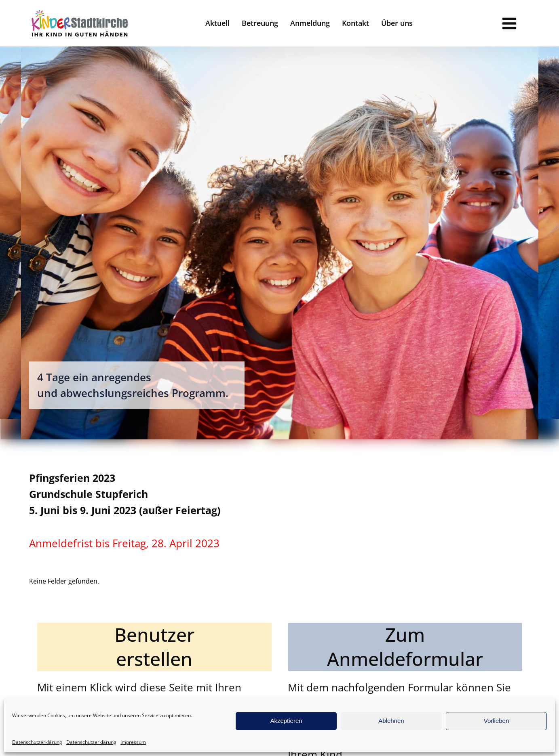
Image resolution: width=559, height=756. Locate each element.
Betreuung (260, 23)
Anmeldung (310, 23)
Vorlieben (497, 721)
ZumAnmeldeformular (405, 647)
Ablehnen (391, 721)
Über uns (397, 23)
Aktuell (217, 23)
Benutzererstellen (154, 647)
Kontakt (355, 23)
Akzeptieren (286, 721)
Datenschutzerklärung (37, 742)
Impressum (133, 742)
